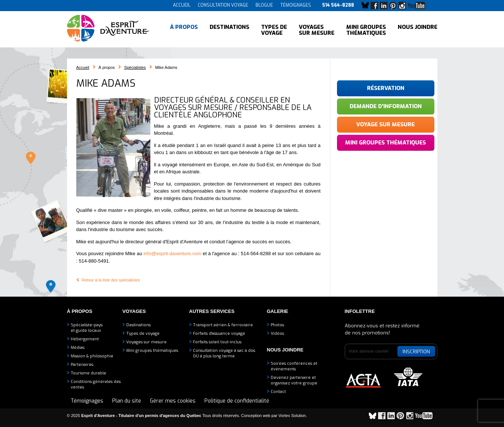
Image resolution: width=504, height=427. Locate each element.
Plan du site (127, 401)
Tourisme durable (89, 373)
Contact (278, 392)
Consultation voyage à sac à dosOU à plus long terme (224, 353)
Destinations (229, 30)
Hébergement (85, 339)
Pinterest (395, 6)
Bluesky (367, 6)
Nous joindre (418, 30)
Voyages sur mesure (317, 30)
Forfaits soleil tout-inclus (217, 342)
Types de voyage (274, 30)
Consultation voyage (223, 5)
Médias (78, 348)
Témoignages (296, 5)
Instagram (404, 6)
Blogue (264, 5)
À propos (184, 30)
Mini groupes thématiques (366, 30)
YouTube (418, 6)
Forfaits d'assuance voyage (219, 333)
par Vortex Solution (289, 416)
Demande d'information (386, 106)
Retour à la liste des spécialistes (111, 280)
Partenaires (82, 365)
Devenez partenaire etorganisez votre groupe (294, 380)
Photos (277, 325)
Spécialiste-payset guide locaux (87, 328)
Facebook (376, 6)
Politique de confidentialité (237, 401)
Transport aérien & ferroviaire (223, 325)
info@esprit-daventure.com (172, 253)
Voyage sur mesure (385, 124)
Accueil (182, 5)
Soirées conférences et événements (294, 366)
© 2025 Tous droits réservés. (154, 416)
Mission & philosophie (92, 356)
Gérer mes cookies (173, 401)
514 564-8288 (338, 5)
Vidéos (277, 333)
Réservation (386, 88)
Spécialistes (135, 67)
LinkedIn (385, 6)
